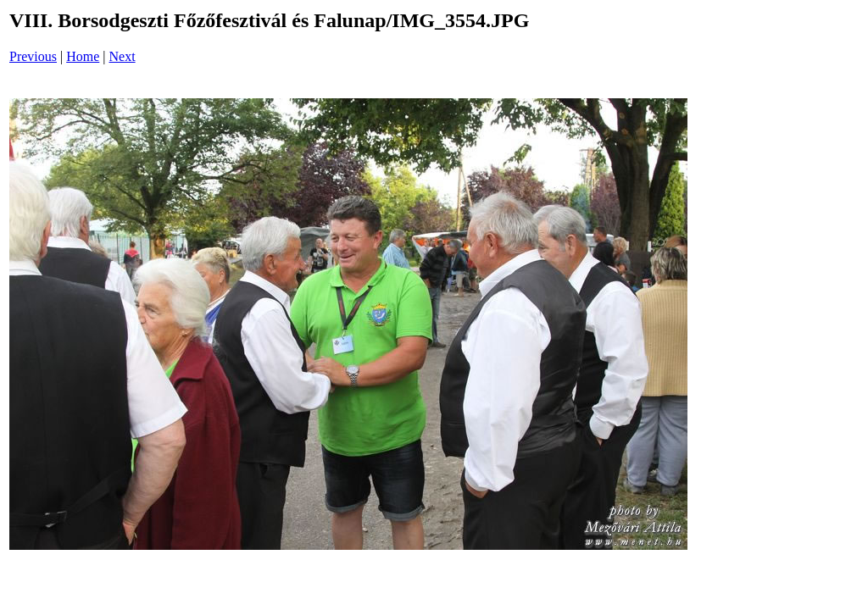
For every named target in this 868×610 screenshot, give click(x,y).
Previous (33, 56)
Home (83, 56)
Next (122, 56)
